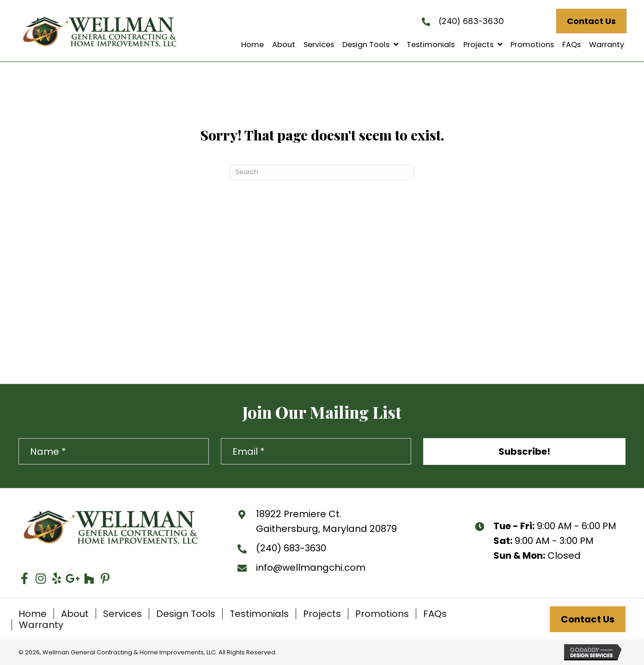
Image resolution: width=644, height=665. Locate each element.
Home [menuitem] (33, 614)
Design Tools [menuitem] (186, 614)
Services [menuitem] (122, 614)
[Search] (322, 172)
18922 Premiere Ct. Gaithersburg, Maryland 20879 (326, 521)
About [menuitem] (75, 614)
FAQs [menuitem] (435, 614)
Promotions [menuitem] (382, 614)
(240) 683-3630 (471, 21)
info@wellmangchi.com (311, 567)
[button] (524, 451)
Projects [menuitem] (322, 614)
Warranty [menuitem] (41, 625)
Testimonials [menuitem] (259, 614)
